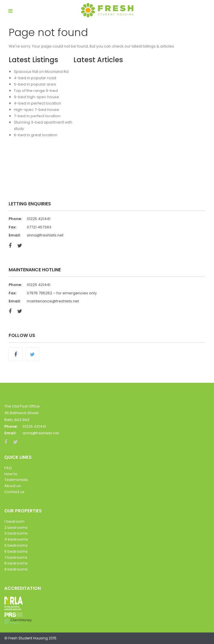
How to (11, 474)
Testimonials (16, 480)
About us (13, 486)
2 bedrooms (16, 527)
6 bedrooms (16, 551)
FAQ (8, 468)
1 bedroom (14, 521)
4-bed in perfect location (37, 103)
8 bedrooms (16, 563)
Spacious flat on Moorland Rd (41, 72)
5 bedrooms (16, 545)
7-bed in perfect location (37, 116)
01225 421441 (39, 219)
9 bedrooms (16, 569)
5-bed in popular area (35, 84)
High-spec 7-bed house (36, 110)
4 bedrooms (16, 539)
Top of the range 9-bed (36, 91)
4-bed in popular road (35, 78)
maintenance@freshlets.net (53, 301)
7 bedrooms (16, 557)
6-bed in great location (36, 135)
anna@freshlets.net (45, 235)
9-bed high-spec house (36, 97)
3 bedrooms (16, 533)
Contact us (14, 492)
